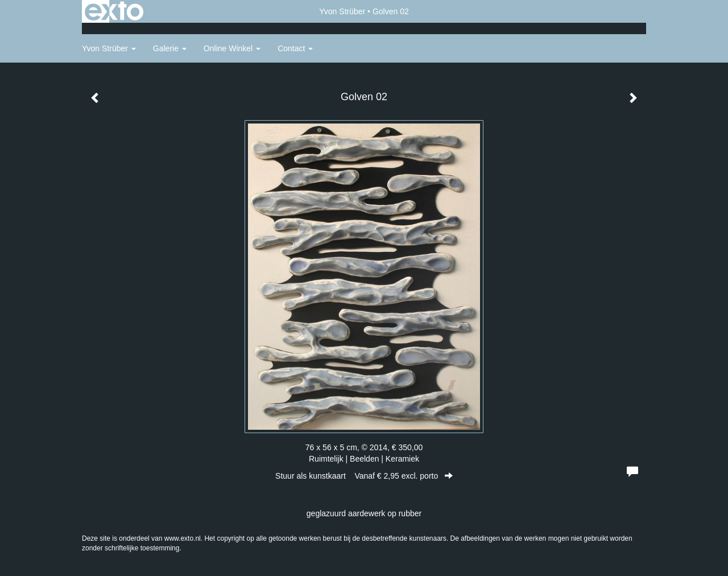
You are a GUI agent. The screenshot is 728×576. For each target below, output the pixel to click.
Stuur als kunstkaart (364, 476)
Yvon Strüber (342, 11)
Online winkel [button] (232, 48)
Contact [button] (295, 48)
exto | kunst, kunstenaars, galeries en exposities (114, 11)
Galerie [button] (170, 48)
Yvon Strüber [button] (109, 48)
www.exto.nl (183, 538)
